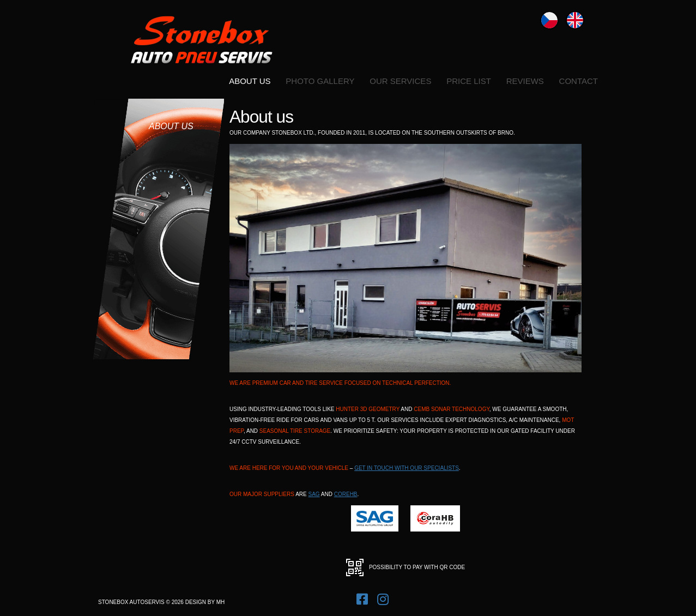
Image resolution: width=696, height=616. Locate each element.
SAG (314, 494)
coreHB (346, 494)
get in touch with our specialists (407, 468)
